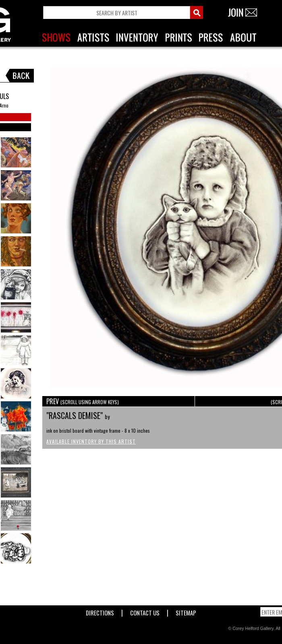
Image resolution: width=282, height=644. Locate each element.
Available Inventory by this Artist (91, 441)
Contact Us (145, 611)
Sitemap (186, 611)
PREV (83, 401)
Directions (100, 611)
